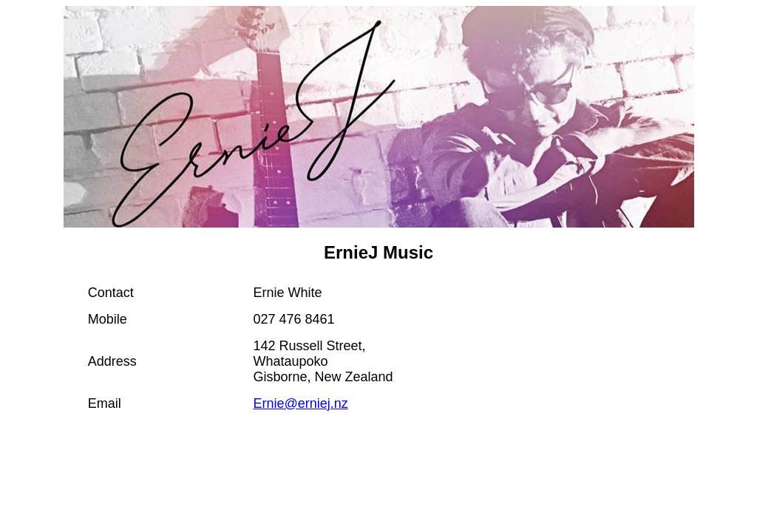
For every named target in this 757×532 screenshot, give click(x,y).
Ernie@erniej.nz (301, 403)
